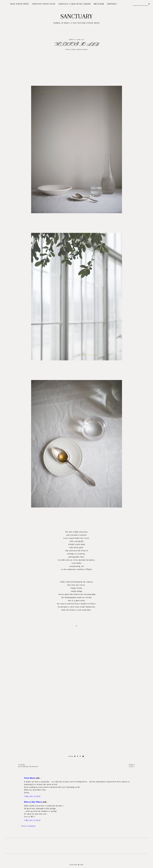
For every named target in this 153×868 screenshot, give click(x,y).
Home (73, 50)
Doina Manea (30, 778)
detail (68, 50)
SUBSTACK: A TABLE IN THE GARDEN (74, 4)
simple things (82, 50)
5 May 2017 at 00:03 (32, 796)
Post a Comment (28, 826)
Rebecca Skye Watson (33, 802)
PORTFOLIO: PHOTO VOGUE (44, 4)
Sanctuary (76, 16)
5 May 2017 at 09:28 (32, 820)
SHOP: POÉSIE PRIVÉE (20, 4)
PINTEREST (112, 4)
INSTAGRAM (99, 4)
